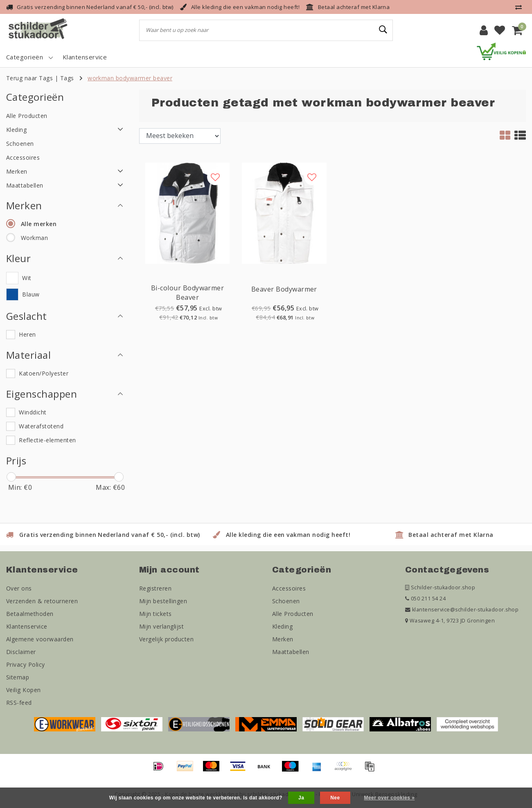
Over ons (19, 588)
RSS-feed (19, 703)
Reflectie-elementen (47, 440)
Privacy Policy (26, 664)
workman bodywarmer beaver (130, 78)
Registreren (155, 588)
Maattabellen (291, 652)
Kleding (282, 626)
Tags (67, 78)
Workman (34, 238)
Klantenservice (27, 626)
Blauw (31, 294)
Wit (27, 278)
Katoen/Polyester (44, 373)
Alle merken (39, 224)
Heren (27, 334)
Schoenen (286, 601)
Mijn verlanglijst (161, 626)
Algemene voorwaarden (40, 639)
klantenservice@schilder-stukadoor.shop (462, 610)
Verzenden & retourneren (42, 601)
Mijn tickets (156, 614)
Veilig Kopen (24, 690)
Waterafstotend (41, 426)
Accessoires (289, 588)
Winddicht (33, 412)
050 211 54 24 (425, 599)
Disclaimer (21, 652)
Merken (283, 639)
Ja (301, 798)
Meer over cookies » (389, 798)
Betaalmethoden (30, 614)
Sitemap (18, 677)
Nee (335, 798)
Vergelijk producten (166, 639)
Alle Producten (293, 614)
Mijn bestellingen (163, 601)
